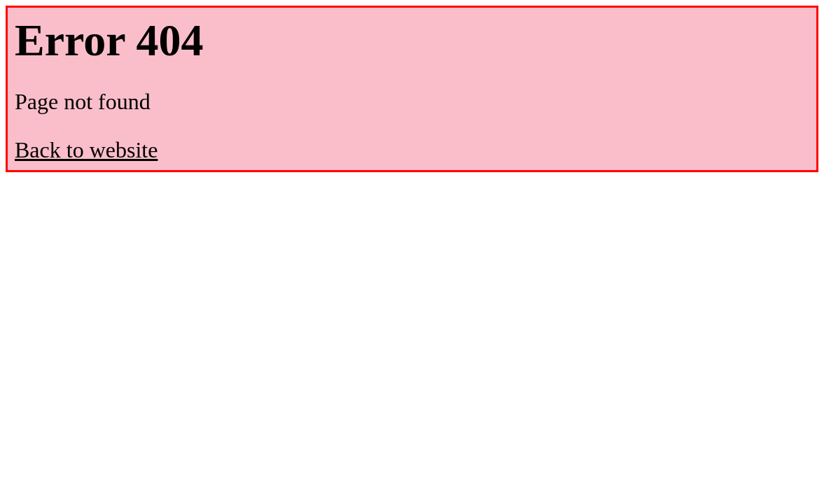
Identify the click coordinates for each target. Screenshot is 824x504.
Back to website (86, 150)
